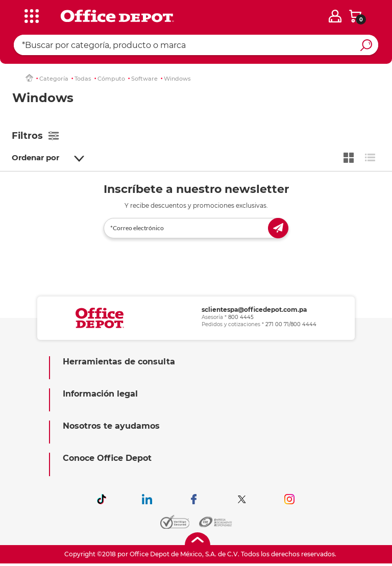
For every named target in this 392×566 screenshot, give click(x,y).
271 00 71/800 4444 (291, 324)
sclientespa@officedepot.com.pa (254, 310)
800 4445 (241, 317)
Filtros (27, 136)
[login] (335, 16)
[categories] (31, 15)
